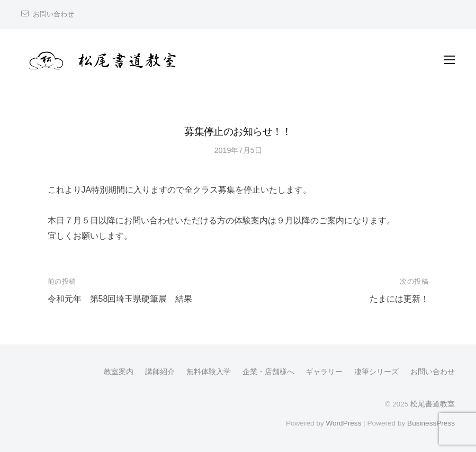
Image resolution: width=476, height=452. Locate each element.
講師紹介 (160, 372)
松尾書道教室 (433, 404)
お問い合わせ (53, 14)
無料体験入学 (209, 372)
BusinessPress (431, 423)
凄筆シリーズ (376, 372)
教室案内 (119, 372)
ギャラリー (324, 372)
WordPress (343, 423)
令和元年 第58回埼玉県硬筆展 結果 (120, 299)
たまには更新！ (399, 299)
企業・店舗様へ (268, 372)
